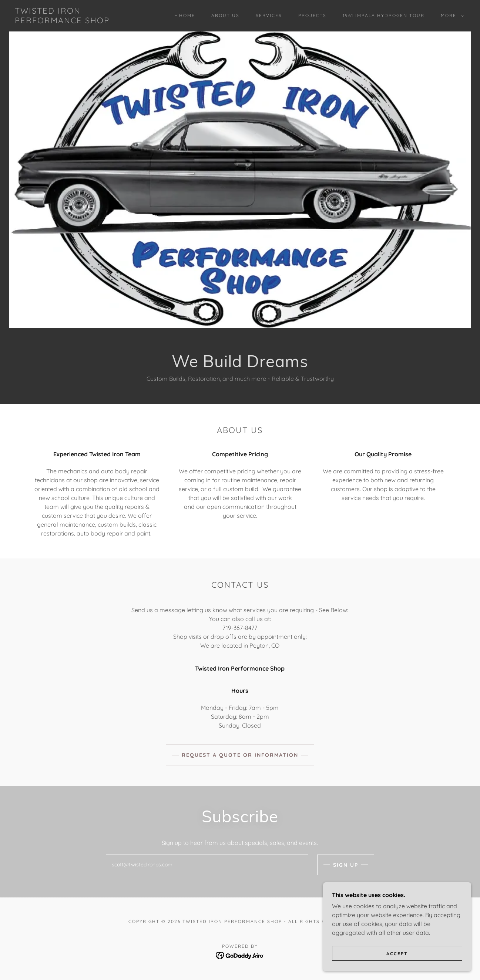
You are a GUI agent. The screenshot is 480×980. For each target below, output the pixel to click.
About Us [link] (225, 15)
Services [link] (269, 15)
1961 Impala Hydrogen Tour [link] (384, 15)
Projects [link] (312, 15)
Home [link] (187, 15)
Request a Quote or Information (240, 755)
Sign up (346, 865)
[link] (62, 21)
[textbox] (207, 865)
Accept (397, 954)
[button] (451, 16)
